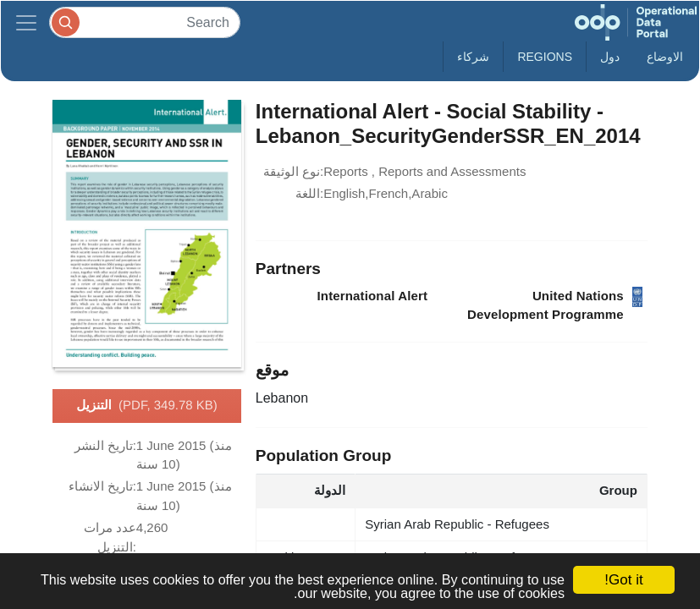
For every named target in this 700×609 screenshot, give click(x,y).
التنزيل (147, 406)
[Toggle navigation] (26, 22)
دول (610, 57)
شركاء (473, 57)
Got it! (623, 580)
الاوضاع (665, 57)
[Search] (145, 22)
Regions (545, 57)
